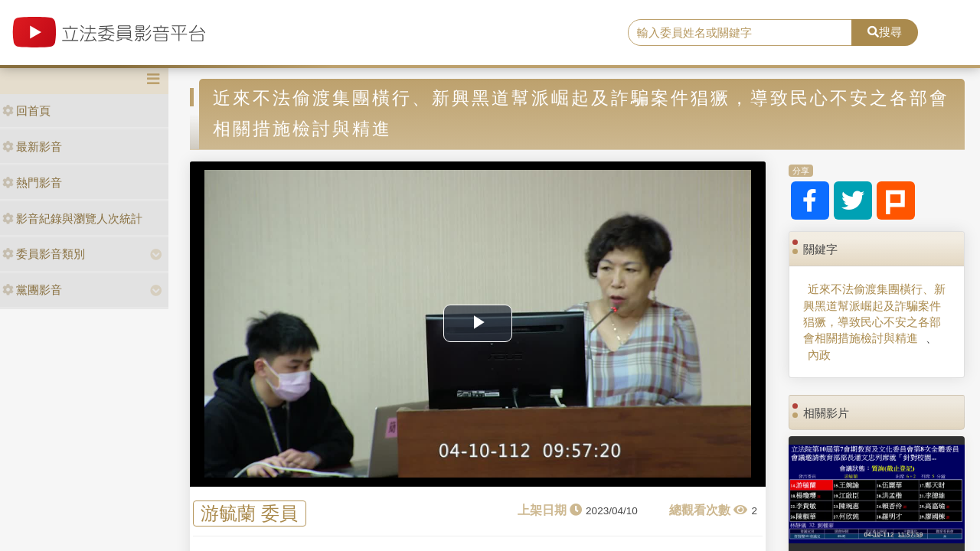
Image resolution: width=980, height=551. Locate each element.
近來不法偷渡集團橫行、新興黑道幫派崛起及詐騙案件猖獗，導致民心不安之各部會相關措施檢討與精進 (874, 313)
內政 (819, 355)
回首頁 (26, 111)
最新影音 (32, 147)
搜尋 (885, 32)
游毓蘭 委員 (249, 514)
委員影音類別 (44, 254)
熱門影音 (32, 183)
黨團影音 (32, 290)
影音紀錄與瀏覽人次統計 (72, 218)
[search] (740, 33)
